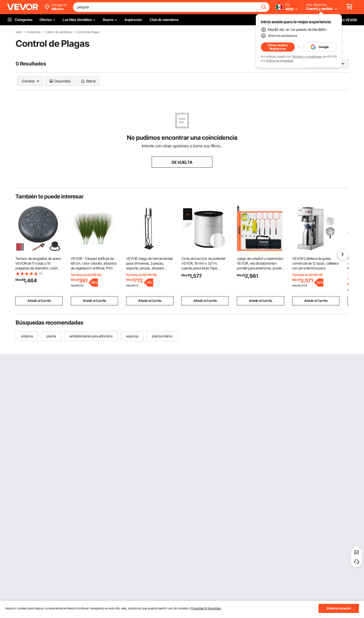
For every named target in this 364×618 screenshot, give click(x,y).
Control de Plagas (88, 32)
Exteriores (34, 32)
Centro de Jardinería (59, 32)
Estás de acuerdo (339, 608)
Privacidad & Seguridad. (206, 608)
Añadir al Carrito (39, 301)
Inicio (19, 32)
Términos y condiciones (307, 56)
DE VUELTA (182, 162)
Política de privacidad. (280, 61)
